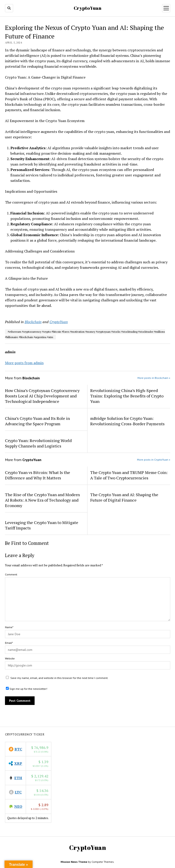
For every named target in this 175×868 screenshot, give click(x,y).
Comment (11, 574)
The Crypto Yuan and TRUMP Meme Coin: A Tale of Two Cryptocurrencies (129, 475)
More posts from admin (24, 363)
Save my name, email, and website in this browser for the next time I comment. (59, 678)
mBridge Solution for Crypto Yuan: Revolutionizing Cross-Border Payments (127, 421)
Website (10, 658)
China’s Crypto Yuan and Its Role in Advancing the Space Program (37, 421)
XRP (18, 763)
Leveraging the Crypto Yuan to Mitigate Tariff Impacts (42, 525)
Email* (9, 643)
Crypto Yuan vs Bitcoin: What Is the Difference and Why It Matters (38, 475)
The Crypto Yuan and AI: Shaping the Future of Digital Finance (124, 497)
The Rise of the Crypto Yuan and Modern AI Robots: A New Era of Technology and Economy (42, 500)
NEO (18, 806)
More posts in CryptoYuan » (154, 460)
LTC (18, 792)
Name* (9, 627)
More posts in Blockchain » (154, 378)
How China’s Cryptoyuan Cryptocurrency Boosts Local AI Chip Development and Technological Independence (42, 396)
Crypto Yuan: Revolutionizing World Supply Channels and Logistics (38, 443)
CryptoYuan (87, 8)
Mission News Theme (74, 862)
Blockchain (33, 322)
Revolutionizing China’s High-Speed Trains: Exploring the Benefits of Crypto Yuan (127, 396)
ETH (18, 778)
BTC (18, 749)
